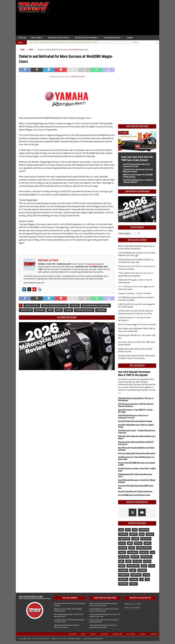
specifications (133, 566)
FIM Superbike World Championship (96, 306)
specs (144, 566)
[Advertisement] (106, 18)
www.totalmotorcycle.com (34, 283)
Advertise (73, 634)
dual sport (146, 539)
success (68, 310)
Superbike (142, 570)
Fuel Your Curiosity (137, 366)
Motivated (40, 310)
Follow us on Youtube (132, 608)
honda (122, 552)
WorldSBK (101, 310)
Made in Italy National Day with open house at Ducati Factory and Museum (103, 604)
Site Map (154, 634)
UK (141, 579)
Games (130, 38)
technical (123, 579)
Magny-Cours (26, 310)
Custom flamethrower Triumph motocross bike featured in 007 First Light (104, 610)
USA (147, 579)
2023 (128, 530)
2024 (135, 530)
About (83, 634)
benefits (133, 534)
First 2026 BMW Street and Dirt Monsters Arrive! (134, 495)
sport (152, 566)
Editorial (104, 634)
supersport (136, 575)
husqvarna (133, 552)
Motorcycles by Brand (86, 38)
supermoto (124, 575)
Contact (143, 634)
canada (150, 534)
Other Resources (112, 38)
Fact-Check (131, 634)
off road (137, 561)
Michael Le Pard (78, 76)
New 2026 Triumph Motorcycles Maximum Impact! (135, 421)
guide (132, 548)
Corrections (117, 634)
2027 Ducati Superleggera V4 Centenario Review (137, 324)
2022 (121, 530)
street (133, 570)
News (50, 310)
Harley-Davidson (144, 548)
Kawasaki (144, 552)
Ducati (122, 543)
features (123, 548)
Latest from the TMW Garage (137, 126)
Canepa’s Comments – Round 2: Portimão (135, 293)
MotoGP (135, 557)
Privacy (93, 634)
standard (123, 570)
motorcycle (146, 557)
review (122, 566)
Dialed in (75, 306)
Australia (123, 534)
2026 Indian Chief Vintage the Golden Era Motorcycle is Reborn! (67, 626)
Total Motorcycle (93, 264)
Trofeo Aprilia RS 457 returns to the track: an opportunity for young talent (103, 626)
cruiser (135, 539)
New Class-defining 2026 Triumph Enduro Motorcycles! (137, 454)
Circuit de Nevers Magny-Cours (55, 306)
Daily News (36, 38)
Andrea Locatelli (32, 306)
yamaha (134, 584)
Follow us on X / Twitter (133, 604)
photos (147, 561)
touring (134, 579)
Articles (22, 38)
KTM (152, 552)
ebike (130, 543)
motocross (124, 557)
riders (59, 310)
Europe (147, 543)
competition (124, 539)
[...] (119, 393)
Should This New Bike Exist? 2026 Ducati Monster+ (135, 492)
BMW (142, 534)
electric (138, 543)
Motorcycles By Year (58, 38)
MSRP (121, 561)
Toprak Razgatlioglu (84, 310)
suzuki (146, 575)
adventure (144, 530)
